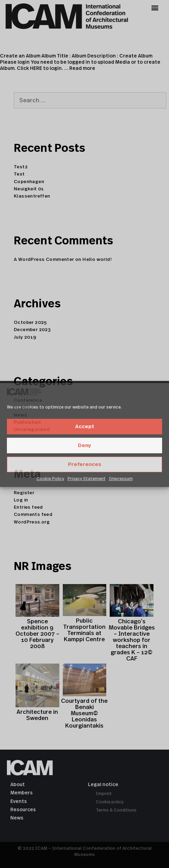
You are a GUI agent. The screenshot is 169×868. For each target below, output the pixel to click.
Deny (84, 446)
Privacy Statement (87, 479)
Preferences (85, 464)
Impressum (121, 479)
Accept (85, 427)
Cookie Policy (50, 479)
